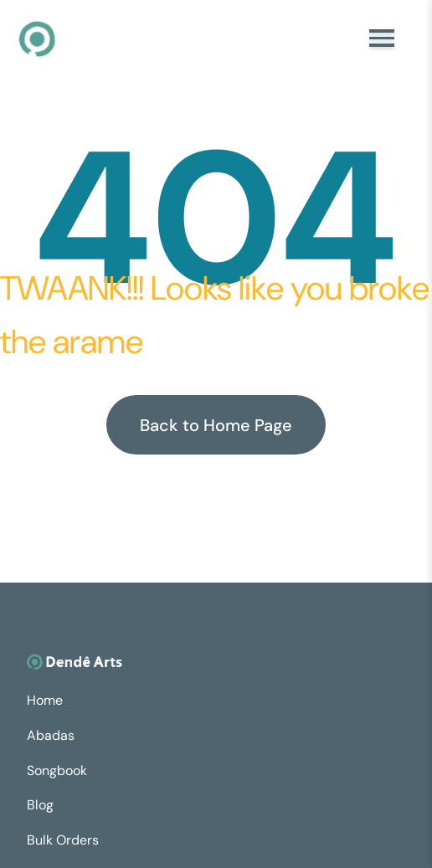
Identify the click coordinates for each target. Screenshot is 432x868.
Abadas (51, 735)
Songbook (57, 770)
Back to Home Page (216, 425)
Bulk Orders (63, 840)
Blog (40, 805)
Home (45, 700)
